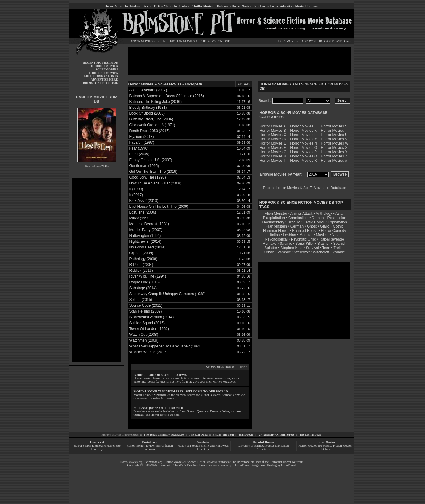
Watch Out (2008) (144, 335)
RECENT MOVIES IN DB (100, 63)
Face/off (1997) (142, 142)
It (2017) (136, 195)
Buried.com (150, 442)
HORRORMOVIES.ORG (335, 41)
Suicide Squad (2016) (147, 323)
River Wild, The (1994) (148, 276)
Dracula (294, 222)
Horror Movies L (303, 135)
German (297, 226)
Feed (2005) (139, 154)
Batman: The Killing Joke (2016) (156, 102)
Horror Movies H (273, 156)
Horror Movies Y (334, 152)
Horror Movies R (303, 161)
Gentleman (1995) (144, 166)
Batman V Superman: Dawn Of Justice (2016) (167, 96)
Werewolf (302, 252)
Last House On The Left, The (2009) (159, 207)
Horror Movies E (273, 143)
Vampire (284, 252)
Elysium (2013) (142, 137)
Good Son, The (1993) (148, 177)
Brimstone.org (153, 462)
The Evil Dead (198, 435)
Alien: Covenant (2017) (148, 90)
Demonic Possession (329, 218)
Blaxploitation (274, 218)
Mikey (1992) (140, 218)
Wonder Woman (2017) (148, 352)
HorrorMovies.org (131, 462)
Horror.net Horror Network (286, 462)
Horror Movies (325, 442)
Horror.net (97, 442)
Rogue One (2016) (145, 282)
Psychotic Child (304, 239)
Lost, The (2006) (143, 212)
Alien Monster (276, 214)
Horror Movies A (273, 126)
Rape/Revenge (332, 239)
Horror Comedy (334, 231)
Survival (313, 248)
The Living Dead (310, 435)
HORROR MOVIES (140, 41)
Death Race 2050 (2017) (149, 131)
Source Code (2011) (146, 305)
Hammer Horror (276, 231)
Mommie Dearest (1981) (149, 224)
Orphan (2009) (141, 253)
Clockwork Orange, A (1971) (152, 125)
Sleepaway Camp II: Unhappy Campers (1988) (168, 294)
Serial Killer (305, 244)
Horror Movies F (273, 148)
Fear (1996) (139, 148)
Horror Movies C (273, 135)
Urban (269, 252)
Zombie (339, 252)
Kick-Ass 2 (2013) (144, 201)
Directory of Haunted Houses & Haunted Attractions (263, 447)
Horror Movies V (334, 139)
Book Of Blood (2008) (147, 113)
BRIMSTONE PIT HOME (100, 83)
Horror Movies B (273, 131)
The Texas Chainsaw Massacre (164, 435)
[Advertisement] (97, 270)
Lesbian (290, 235)
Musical (322, 235)
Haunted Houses (263, 442)
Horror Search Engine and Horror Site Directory (97, 447)
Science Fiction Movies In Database (166, 6)
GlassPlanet (288, 465)
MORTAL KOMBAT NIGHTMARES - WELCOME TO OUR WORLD (181, 391)
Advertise (286, 6)
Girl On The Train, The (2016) (153, 172)
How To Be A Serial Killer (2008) (155, 183)
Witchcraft (321, 252)
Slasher (324, 244)
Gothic (338, 226)
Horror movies (136, 446)
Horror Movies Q (304, 156)
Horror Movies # (334, 161)
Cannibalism (298, 218)
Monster (306, 235)
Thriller (339, 248)
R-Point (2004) (141, 265)
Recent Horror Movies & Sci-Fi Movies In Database (305, 188)
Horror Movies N (303, 143)
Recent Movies (241, 6)
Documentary (273, 222)
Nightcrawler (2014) (145, 241)
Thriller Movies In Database (211, 6)
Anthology (324, 214)
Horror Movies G (273, 152)
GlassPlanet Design (247, 465)
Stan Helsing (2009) (146, 311)
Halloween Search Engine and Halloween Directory (203, 447)
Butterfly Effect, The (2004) (151, 119)
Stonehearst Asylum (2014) (152, 317)
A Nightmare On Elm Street (276, 435)
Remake (270, 244)
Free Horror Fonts (266, 6)
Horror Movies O (304, 148)
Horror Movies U (334, 135)
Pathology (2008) (143, 259)
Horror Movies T (334, 131)
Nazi (335, 235)
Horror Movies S (334, 126)
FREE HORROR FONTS (101, 76)
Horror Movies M (304, 139)
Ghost (312, 226)
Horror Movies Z (334, 156)
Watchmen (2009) (144, 340)
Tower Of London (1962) (149, 329)
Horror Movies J (303, 126)
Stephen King (292, 248)
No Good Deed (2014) (147, 247)
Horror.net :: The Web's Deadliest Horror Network (188, 465)
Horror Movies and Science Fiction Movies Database (325, 447)
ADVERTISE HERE (104, 80)
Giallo (325, 226)
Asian (340, 214)
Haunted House (305, 231)
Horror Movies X (334, 148)
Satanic (286, 244)
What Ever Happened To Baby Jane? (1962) (165, 346)
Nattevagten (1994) (145, 236)
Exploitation (337, 222)
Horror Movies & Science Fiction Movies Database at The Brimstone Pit (209, 462)
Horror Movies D (273, 139)
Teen (326, 248)
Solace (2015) (141, 300)
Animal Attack (302, 214)
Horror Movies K (303, 131)
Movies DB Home (307, 6)
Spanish (340, 244)
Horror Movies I (272, 161)
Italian (275, 235)
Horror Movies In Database (123, 6)
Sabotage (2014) (143, 288)
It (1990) (136, 189)
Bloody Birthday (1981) (148, 108)
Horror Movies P (303, 152)
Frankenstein (276, 226)
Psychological (276, 239)
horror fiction (165, 446)
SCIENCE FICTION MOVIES (176, 41)
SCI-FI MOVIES (107, 69)
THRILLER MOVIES (103, 73)
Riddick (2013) (141, 271)
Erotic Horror (314, 222)
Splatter (271, 248)
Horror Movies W (335, 143)
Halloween (246, 435)
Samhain (203, 442)
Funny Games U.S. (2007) (151, 160)
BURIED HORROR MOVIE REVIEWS (160, 375)
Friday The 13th (223, 435)
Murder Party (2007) (146, 230)
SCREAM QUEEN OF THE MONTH (159, 408)
